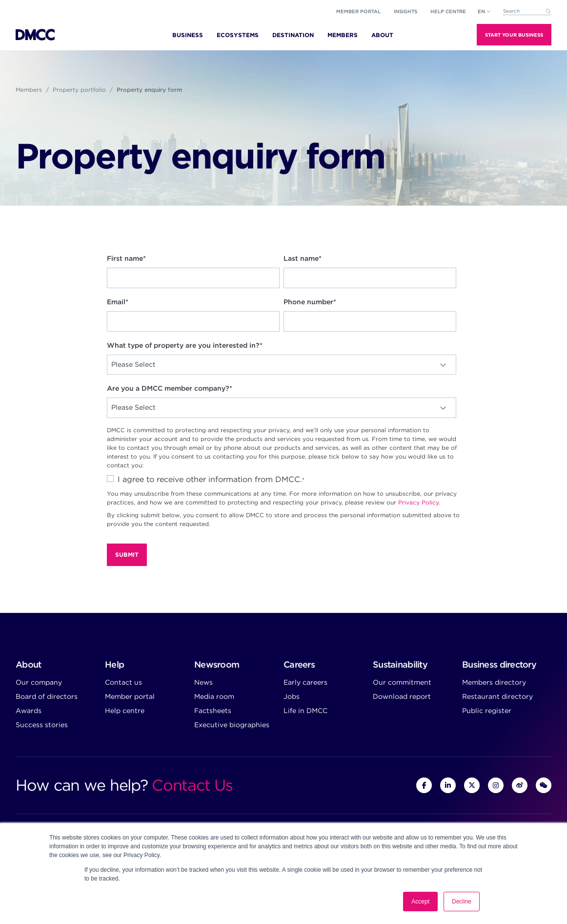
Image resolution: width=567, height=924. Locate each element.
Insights (405, 11)
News (203, 682)
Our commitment (402, 682)
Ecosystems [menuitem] (238, 35)
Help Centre (448, 11)
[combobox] (527, 11)
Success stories (42, 725)
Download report (402, 696)
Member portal (358, 11)
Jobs (292, 696)
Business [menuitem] (188, 35)
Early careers (305, 682)
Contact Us (192, 785)
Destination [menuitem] (293, 35)
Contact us (123, 682)
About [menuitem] (382, 35)
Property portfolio (79, 90)
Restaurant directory (497, 696)
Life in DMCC (305, 711)
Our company (39, 682)
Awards (29, 711)
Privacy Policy (418, 502)
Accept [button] (420, 902)
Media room (214, 696)
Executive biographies (232, 725)
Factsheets (213, 711)
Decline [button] (462, 902)
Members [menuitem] (343, 35)
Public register (487, 711)
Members (29, 90)
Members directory (494, 682)
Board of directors (47, 696)
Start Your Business (514, 35)
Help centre (125, 711)
